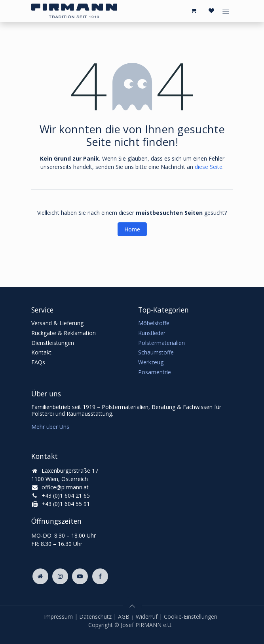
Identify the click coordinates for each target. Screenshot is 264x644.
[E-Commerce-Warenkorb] (194, 11)
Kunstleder (152, 333)
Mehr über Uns (50, 427)
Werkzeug (151, 362)
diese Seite (209, 167)
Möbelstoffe (154, 323)
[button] (132, 606)
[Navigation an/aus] (226, 11)
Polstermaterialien (161, 343)
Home (132, 229)
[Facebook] (100, 576)
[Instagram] (60, 576)
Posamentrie (155, 372)
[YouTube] (80, 576)
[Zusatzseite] (40, 576)
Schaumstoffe (156, 352)
